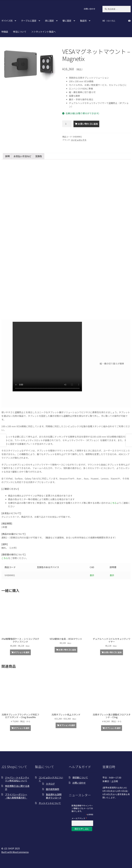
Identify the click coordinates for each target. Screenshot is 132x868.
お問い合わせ (89, 9)
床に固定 (49, 21)
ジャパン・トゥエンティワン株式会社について (17, 779)
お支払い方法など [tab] (22, 156)
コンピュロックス (79, 140)
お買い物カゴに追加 (88, 124)
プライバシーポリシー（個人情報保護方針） (16, 796)
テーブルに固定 (29, 21)
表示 (92, 575)
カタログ (50, 784)
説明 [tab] (7, 156)
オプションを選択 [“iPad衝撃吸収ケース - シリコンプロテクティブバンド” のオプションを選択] (22, 652)
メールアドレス (79, 818)
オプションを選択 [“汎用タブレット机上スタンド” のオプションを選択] (67, 725)
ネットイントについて (50, 803)
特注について (20, 32)
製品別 (83, 21)
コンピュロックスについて (51, 779)
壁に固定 (67, 21)
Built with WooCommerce (15, 852)
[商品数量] (67, 124)
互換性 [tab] (39, 156)
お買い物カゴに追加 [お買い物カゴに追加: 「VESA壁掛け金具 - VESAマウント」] (67, 650)
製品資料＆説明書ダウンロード (54, 796)
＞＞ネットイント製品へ (44, 32)
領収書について (80, 777)
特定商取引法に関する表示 (17, 787)
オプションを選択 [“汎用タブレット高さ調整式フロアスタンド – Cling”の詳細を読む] (113, 728)
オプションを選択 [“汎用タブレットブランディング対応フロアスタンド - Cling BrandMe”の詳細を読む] (22, 728)
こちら (113, 503)
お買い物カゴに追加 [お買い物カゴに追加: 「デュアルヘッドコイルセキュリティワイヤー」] (113, 652)
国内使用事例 (53, 789)
